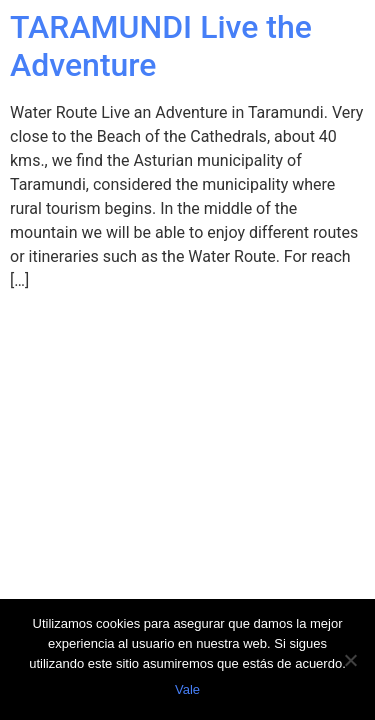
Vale (187, 689)
